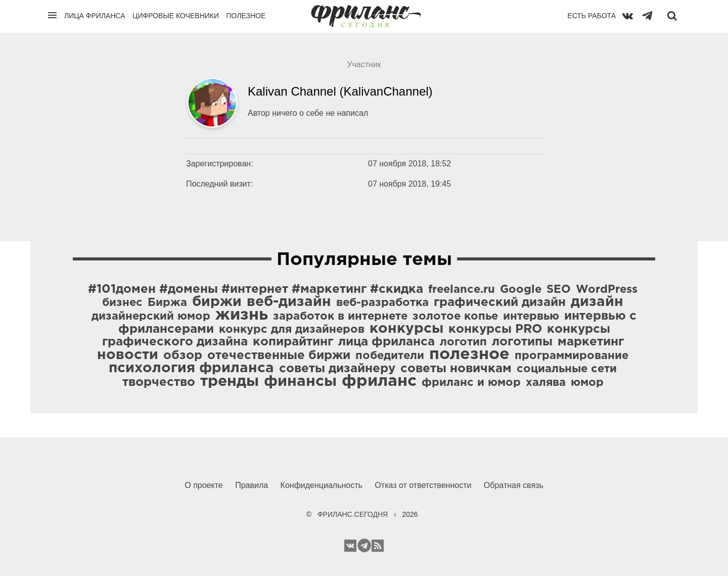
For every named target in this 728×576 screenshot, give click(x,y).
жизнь (242, 315)
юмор (587, 383)
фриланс (379, 381)
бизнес (122, 303)
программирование (572, 356)
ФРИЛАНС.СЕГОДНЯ (353, 514)
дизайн (597, 302)
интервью (531, 317)
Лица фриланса (95, 16)
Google (521, 290)
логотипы (522, 342)
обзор (183, 356)
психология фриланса (191, 368)
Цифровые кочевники (176, 16)
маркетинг (591, 342)
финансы (300, 382)
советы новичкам (456, 369)
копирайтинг (293, 342)
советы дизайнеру (337, 369)
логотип (463, 342)
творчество (159, 382)
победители (390, 356)
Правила (252, 485)
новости (128, 355)
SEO (559, 290)
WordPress (607, 290)
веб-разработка (382, 303)
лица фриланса (386, 342)
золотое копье (455, 317)
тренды (230, 382)
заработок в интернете (340, 317)
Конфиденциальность (322, 485)
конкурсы (406, 329)
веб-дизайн (289, 302)
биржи (217, 302)
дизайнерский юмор (151, 317)
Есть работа (591, 16)
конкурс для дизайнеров (292, 330)
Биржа (167, 303)
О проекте (203, 485)
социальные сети (567, 369)
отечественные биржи (279, 356)
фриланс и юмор (471, 383)
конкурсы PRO (495, 329)
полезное (469, 355)
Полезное (246, 16)
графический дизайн (500, 302)
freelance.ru (462, 290)
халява (546, 383)
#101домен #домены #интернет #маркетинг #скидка (256, 289)
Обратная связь (514, 485)
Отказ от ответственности (423, 485)
